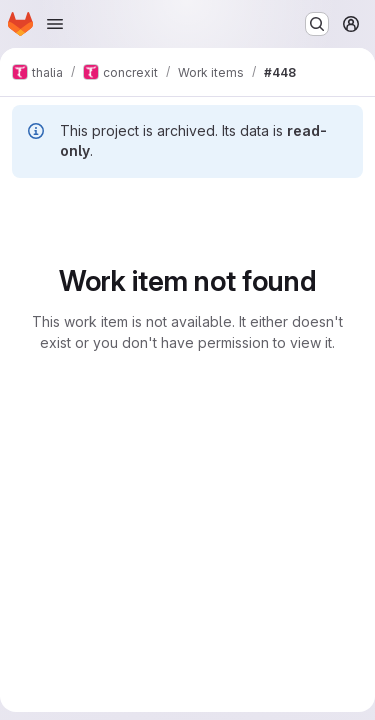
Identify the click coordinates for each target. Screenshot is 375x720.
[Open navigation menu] (55, 24)
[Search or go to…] (317, 24)
